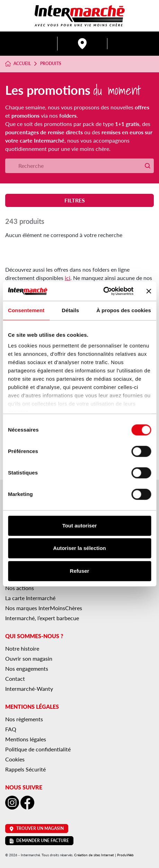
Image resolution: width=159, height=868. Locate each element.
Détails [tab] (70, 310)
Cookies (15, 759)
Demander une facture (39, 840)
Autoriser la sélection (79, 548)
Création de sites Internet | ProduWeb (104, 855)
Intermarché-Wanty (29, 689)
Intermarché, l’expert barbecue (42, 618)
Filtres (79, 200)
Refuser (80, 571)
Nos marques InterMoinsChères (44, 608)
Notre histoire (22, 648)
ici (68, 278)
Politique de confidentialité (38, 749)
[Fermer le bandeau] (149, 291)
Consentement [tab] (26, 310)
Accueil (18, 64)
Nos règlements (24, 719)
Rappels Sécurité (25, 769)
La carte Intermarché (30, 598)
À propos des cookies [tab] (124, 310)
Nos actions (20, 588)
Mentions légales (26, 739)
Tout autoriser (80, 526)
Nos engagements (27, 668)
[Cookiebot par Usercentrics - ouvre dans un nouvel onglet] (103, 291)
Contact (15, 679)
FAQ (11, 729)
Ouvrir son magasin (29, 658)
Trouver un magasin (37, 828)
